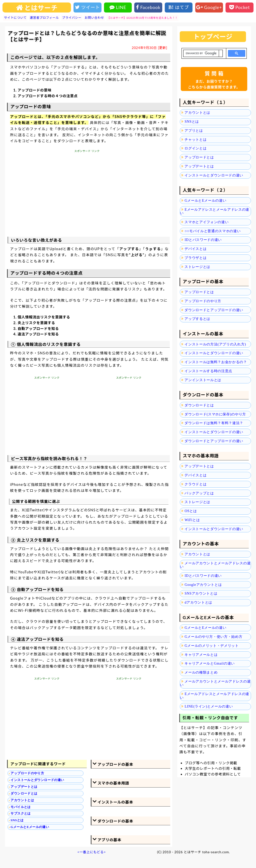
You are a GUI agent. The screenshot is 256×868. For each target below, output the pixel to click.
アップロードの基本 (115, 764)
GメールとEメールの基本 (208, 617)
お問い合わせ (94, 18)
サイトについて (15, 18)
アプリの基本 (109, 840)
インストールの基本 (115, 802)
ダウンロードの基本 (115, 821)
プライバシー (72, 18)
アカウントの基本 (201, 544)
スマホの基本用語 (113, 783)
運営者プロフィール (44, 18)
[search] (201, 53)
